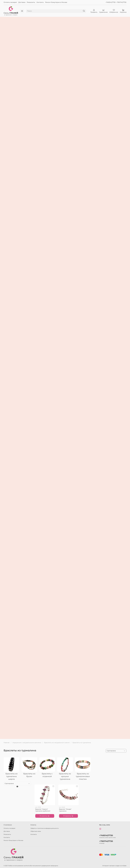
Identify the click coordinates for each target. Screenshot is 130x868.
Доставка (22, 2)
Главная (7, 743)
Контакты (40, 2)
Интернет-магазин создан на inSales (114, 866)
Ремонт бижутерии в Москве (56, 2)
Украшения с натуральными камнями (27, 743)
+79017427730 (121, 2)
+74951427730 (111, 2)
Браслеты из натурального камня (57, 743)
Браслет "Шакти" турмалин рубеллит (43, 810)
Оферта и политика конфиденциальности (45, 828)
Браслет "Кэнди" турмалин (65, 810)
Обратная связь (36, 831)
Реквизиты (31, 2)
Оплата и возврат (10, 2)
